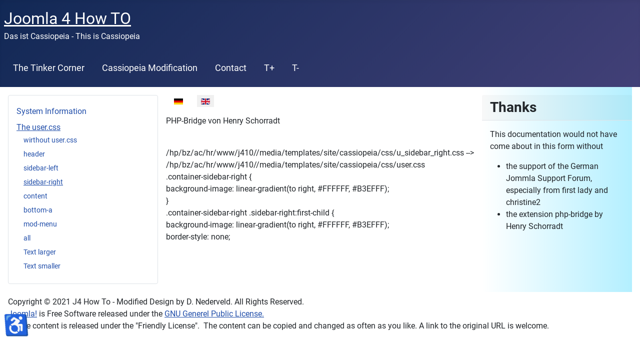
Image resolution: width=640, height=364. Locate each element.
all (27, 238)
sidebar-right (43, 182)
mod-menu (40, 224)
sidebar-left (41, 168)
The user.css (38, 127)
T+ (269, 68)
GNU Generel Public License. (214, 314)
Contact (231, 68)
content (35, 196)
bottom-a (38, 210)
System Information (51, 111)
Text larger (40, 252)
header (34, 154)
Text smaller (42, 266)
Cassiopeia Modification (150, 68)
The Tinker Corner (49, 68)
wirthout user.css (50, 140)
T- (295, 68)
